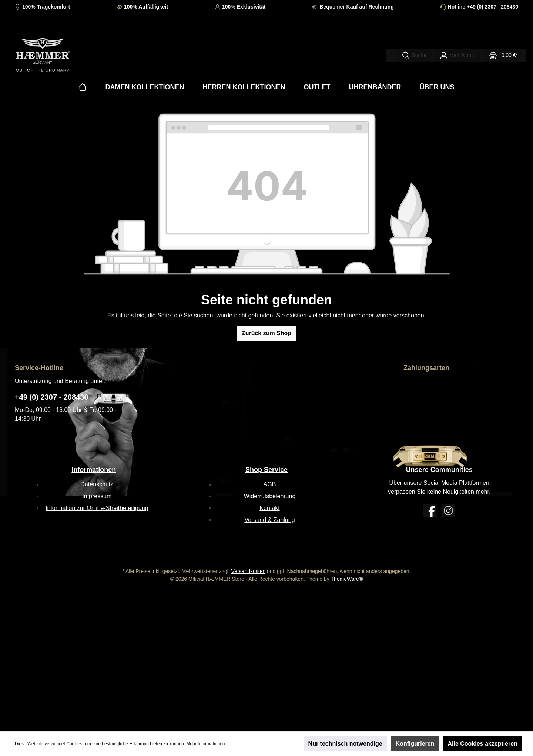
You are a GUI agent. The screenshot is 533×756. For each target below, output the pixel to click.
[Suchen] (414, 55)
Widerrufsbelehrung (270, 496)
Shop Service (266, 470)
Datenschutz (97, 484)
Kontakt (269, 508)
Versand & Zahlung (269, 520)
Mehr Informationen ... (208, 744)
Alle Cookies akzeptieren (482, 744)
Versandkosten (249, 571)
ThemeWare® (347, 579)
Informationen (94, 470)
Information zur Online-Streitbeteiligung (97, 508)
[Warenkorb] (501, 55)
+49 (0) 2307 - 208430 (52, 397)
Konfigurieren (415, 744)
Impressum (97, 496)
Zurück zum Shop (266, 333)
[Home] (83, 87)
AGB (270, 484)
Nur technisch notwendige (345, 744)
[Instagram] (448, 511)
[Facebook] (430, 511)
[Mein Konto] (458, 55)
